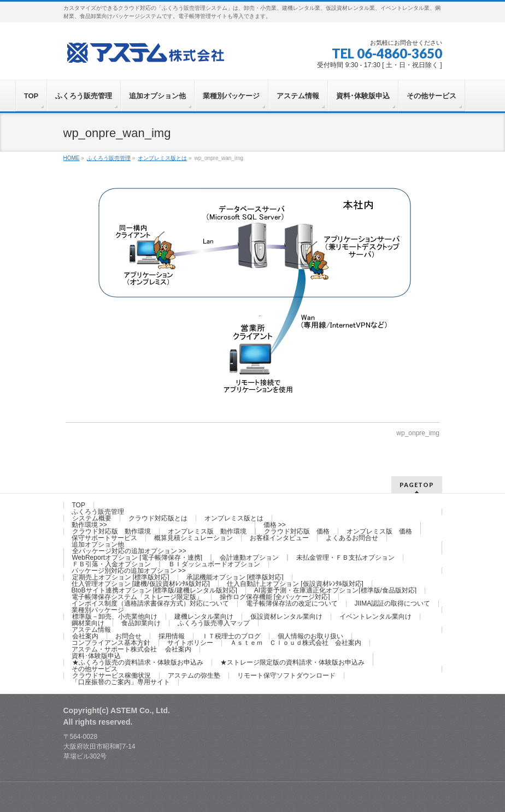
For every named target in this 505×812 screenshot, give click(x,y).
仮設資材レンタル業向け (286, 617)
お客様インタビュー (279, 538)
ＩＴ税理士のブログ (231, 636)
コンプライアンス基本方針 (111, 643)
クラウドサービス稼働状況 (111, 675)
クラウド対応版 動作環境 (111, 531)
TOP (79, 505)
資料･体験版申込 (96, 656)
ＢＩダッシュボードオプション (214, 564)
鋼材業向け (88, 623)
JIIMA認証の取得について (393, 603)
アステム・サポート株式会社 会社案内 (131, 649)
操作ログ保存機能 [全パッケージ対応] (275, 597)
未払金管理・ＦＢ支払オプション (345, 558)
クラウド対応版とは (158, 518)
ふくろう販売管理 (98, 512)
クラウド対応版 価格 (297, 531)
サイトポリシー (190, 643)
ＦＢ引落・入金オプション (111, 564)
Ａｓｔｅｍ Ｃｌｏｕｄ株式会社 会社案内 (296, 643)
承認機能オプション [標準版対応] (235, 577)
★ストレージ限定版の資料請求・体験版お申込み (292, 662)
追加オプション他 (98, 544)
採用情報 (172, 636)
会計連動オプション (249, 558)
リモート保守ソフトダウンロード (286, 675)
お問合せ (128, 636)
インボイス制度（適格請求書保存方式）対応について (150, 603)
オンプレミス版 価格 (379, 531)
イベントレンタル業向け (375, 617)
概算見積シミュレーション (193, 538)
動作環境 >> (89, 525)
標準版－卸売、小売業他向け (115, 617)
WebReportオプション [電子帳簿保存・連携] (137, 558)
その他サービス (95, 669)
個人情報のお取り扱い (310, 636)
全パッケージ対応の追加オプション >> (129, 551)
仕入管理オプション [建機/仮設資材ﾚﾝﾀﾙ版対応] (141, 584)
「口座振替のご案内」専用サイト (121, 682)
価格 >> (275, 525)
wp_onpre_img (418, 433)
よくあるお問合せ (352, 538)
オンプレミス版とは (234, 518)
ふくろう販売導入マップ (214, 623)
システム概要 (92, 518)
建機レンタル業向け (204, 617)
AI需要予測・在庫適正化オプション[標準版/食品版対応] (335, 590)
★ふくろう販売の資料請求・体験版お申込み (138, 662)
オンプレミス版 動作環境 (207, 531)
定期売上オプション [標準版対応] (121, 577)
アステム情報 (91, 630)
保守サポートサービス (104, 538)
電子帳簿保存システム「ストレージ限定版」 (137, 597)
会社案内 (85, 636)
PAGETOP (417, 485)
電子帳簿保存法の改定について (292, 603)
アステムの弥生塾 (194, 675)
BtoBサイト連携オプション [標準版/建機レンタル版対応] (154, 590)
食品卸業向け (141, 623)
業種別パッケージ (98, 610)
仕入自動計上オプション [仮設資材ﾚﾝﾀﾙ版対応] (295, 584)
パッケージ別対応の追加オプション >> (129, 571)
